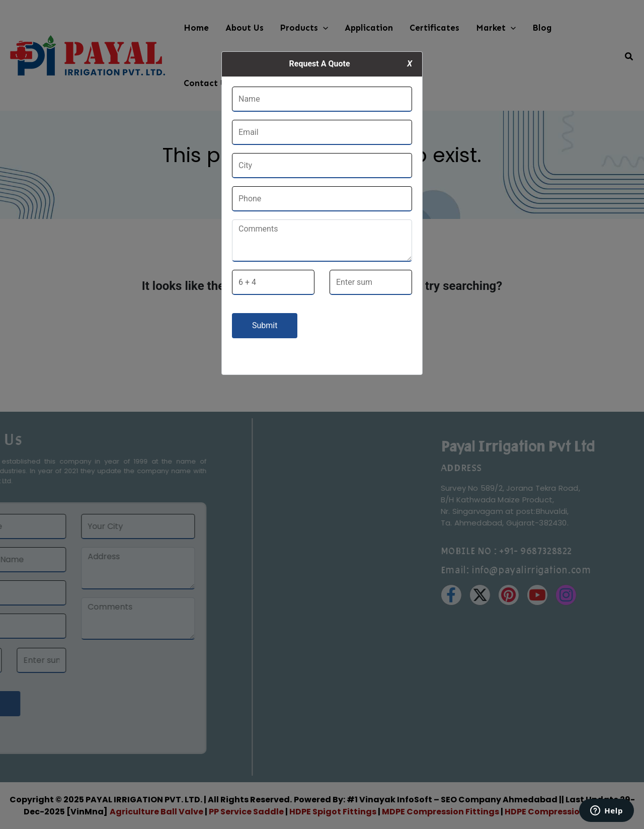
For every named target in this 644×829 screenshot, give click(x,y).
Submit (265, 325)
